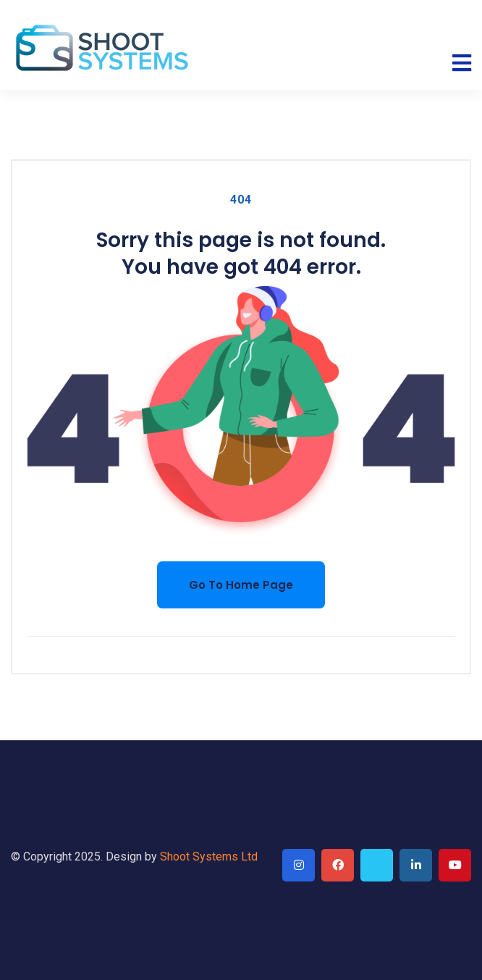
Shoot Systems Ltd (209, 857)
